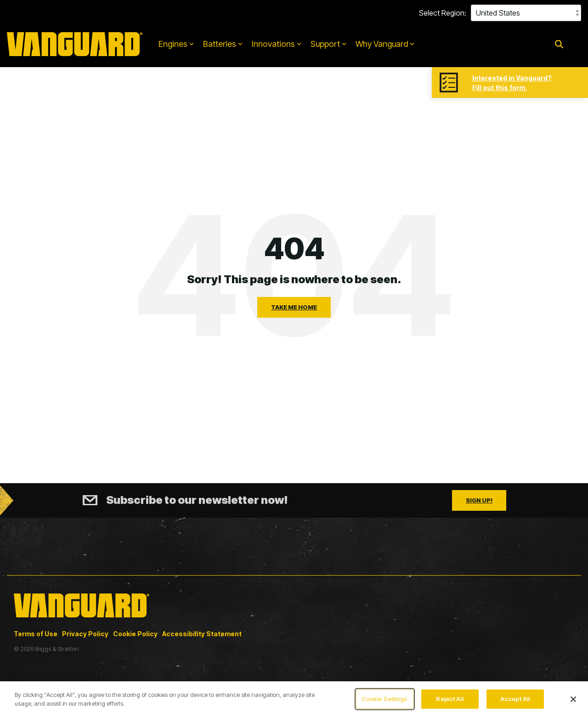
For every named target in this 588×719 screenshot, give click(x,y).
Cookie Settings (385, 699)
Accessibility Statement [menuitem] (202, 634)
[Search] (559, 44)
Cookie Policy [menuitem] (135, 634)
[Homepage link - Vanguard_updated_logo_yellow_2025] (82, 619)
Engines (176, 44)
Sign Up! (479, 500)
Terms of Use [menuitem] (36, 634)
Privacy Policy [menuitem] (85, 634)
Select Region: (443, 13)
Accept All (515, 699)
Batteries (223, 44)
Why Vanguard (385, 44)
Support (328, 44)
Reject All (449, 699)
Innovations (277, 44)
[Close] (573, 699)
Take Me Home (294, 307)
